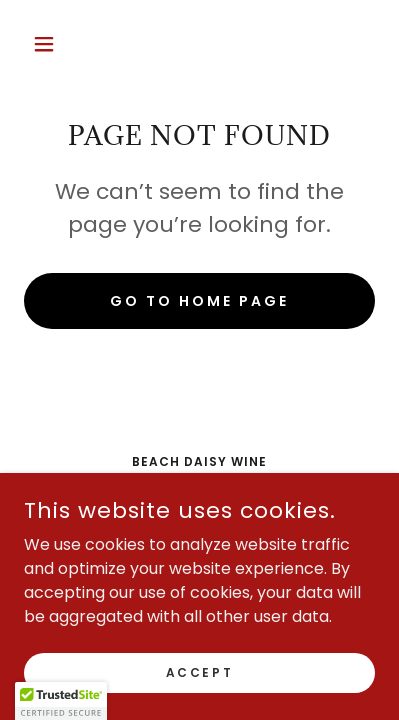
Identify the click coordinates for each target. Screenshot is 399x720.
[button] (50, 44)
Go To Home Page (199, 301)
